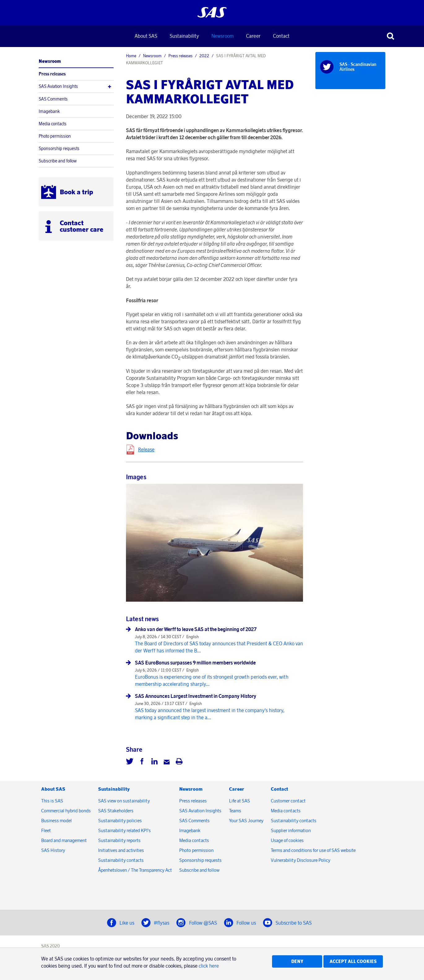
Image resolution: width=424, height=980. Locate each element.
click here (209, 966)
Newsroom (223, 36)
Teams (235, 811)
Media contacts (53, 124)
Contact (281, 36)
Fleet (46, 830)
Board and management (64, 840)
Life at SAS (240, 801)
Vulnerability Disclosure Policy (301, 860)
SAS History (53, 850)
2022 (204, 56)
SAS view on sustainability (124, 801)
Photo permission (55, 136)
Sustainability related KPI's (124, 830)
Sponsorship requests (59, 148)
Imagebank (49, 111)
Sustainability (184, 36)
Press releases (52, 74)
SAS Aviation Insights (58, 86)
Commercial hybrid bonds (66, 811)
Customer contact (288, 801)
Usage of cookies (287, 840)
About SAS (146, 36)
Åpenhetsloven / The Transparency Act (135, 870)
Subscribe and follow (58, 161)
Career (253, 36)
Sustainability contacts (121, 860)
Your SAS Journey (246, 821)
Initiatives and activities (121, 850)
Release (146, 449)
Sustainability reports (119, 840)
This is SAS (52, 801)
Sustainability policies (120, 821)
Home (131, 56)
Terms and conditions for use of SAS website (313, 850)
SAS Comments (53, 99)
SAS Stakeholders (116, 811)
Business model (56, 821)
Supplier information (291, 830)
